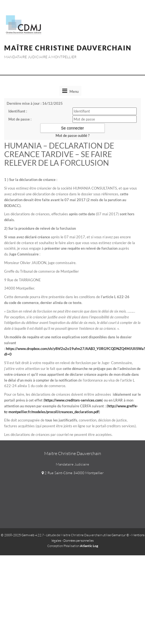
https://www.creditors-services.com (73, 400)
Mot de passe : (20, 119)
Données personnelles (78, 540)
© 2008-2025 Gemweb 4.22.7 (22, 535)
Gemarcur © (120, 535)
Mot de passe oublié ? (72, 136)
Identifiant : (18, 111)
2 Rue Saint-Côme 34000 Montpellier (73, 473)
